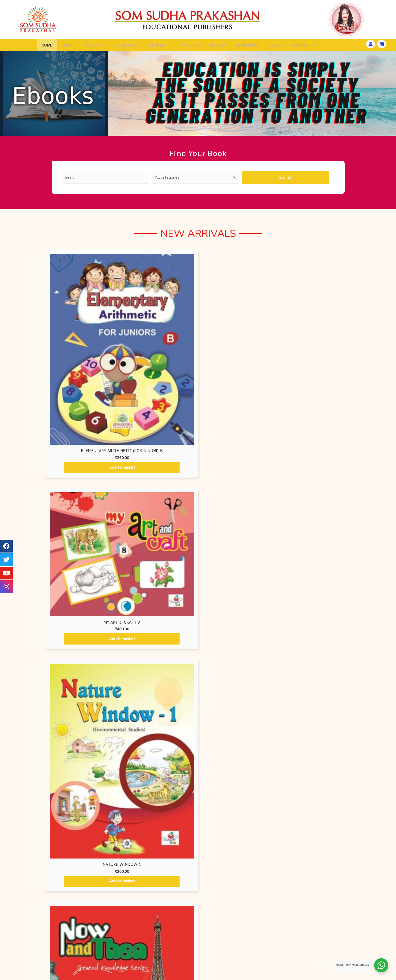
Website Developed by (314, 977)
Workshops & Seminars (318, 938)
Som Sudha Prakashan (137, 957)
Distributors (124, 46)
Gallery (217, 46)
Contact (303, 46)
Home (47, 46)
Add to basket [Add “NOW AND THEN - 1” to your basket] (314, 360)
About (68, 46)
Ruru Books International (137, 966)
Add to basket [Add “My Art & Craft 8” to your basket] (159, 335)
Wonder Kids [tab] (199, 447)
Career (275, 46)
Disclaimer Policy (257, 966)
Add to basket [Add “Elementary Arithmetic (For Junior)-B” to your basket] (82, 370)
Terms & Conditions (257, 957)
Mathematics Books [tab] (238, 447)
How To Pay (188, 46)
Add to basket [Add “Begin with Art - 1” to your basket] (88, 544)
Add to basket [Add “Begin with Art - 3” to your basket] (235, 543)
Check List (157, 46)
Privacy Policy (257, 938)
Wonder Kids (137, 938)
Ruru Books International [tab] (149, 447)
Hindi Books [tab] (279, 447)
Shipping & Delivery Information (257, 947)
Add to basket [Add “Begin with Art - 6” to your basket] (161, 672)
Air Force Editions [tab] (63, 447)
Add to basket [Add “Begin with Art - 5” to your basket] (88, 641)
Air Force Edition (137, 947)
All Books (76, 938)
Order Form (247, 46)
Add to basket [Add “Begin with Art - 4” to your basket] (308, 543)
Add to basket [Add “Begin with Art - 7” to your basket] (235, 673)
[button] (198, 884)
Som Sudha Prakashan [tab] (316, 447)
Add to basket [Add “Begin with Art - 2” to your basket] (161, 544)
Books (93, 46)
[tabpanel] (198, 581)
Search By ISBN (76, 947)
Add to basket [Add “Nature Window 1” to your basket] (237, 366)
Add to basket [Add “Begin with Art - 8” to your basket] (308, 672)
